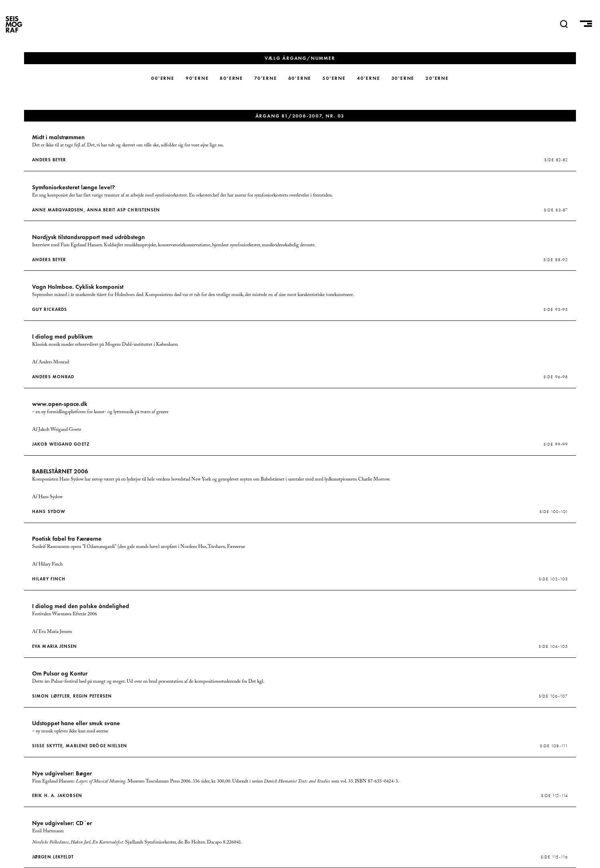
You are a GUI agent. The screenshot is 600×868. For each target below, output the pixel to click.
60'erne (300, 78)
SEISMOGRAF (14, 24)
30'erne (403, 78)
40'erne (369, 78)
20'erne (437, 78)
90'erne (197, 78)
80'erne (231, 78)
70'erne (266, 78)
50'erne (334, 78)
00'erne (163, 78)
